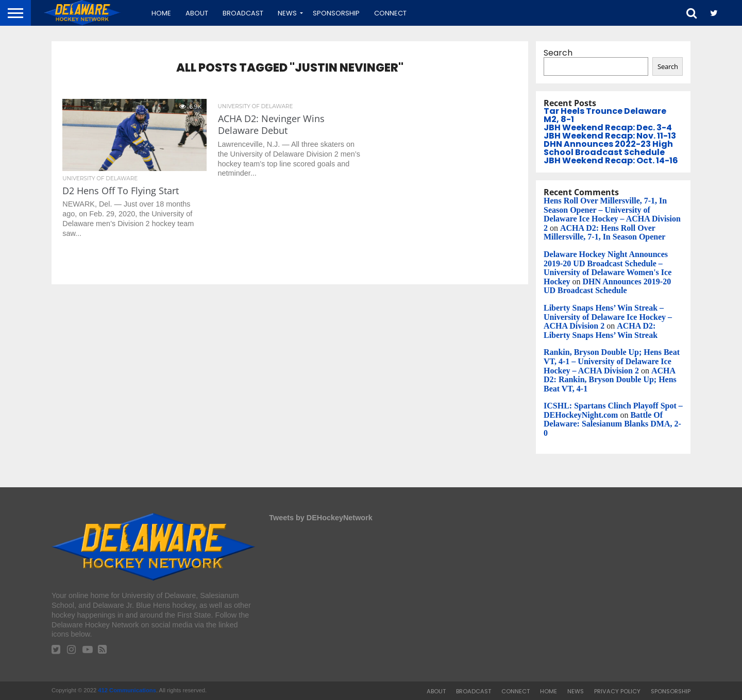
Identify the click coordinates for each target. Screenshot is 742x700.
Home (161, 13)
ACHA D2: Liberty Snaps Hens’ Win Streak (601, 330)
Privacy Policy (617, 691)
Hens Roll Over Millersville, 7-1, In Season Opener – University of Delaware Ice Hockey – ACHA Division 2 (612, 214)
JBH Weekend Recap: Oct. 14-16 (611, 160)
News (287, 13)
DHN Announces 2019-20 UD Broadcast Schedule (607, 286)
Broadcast (243, 13)
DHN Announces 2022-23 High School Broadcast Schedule (608, 148)
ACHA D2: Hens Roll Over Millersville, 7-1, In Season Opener (604, 233)
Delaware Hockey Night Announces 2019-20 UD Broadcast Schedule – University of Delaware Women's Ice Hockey (608, 268)
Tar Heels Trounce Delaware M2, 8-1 (605, 115)
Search (558, 53)
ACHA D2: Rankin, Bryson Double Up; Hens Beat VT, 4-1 (610, 380)
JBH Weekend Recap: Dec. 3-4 (608, 127)
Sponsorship (336, 13)
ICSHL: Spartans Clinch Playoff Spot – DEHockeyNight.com (613, 410)
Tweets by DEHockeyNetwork (321, 518)
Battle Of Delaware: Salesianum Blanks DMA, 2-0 (612, 424)
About (197, 13)
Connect (390, 13)
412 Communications (127, 690)
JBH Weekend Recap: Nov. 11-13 (610, 136)
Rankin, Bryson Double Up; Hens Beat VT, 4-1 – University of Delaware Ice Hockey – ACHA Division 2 (612, 361)
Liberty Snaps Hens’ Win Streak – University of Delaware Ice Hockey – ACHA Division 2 (608, 317)
